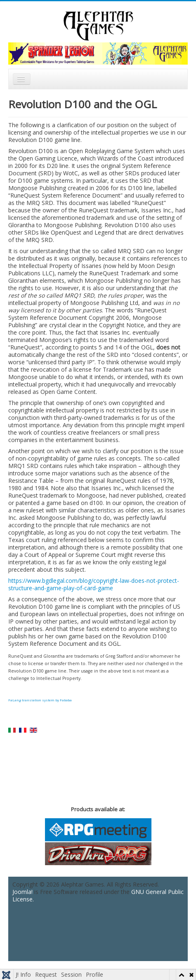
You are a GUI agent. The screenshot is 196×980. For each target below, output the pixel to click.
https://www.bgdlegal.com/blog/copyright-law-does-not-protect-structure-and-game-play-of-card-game (94, 584)
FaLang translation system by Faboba (40, 700)
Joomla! (22, 892)
